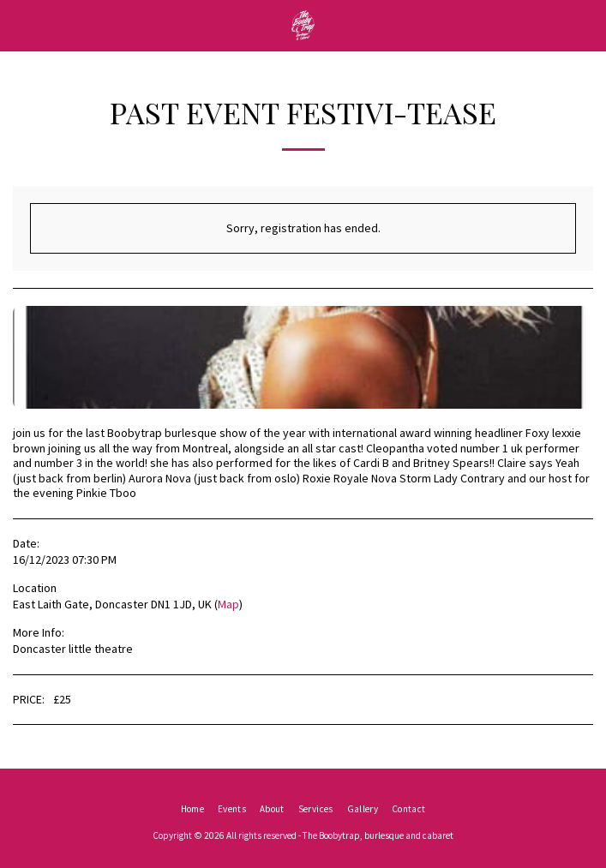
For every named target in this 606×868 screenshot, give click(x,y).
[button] (19, 24)
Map (228, 604)
